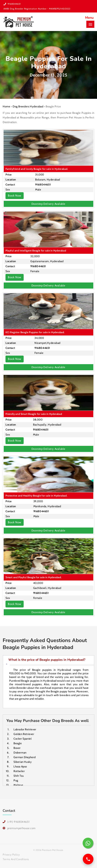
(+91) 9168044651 (18, 822)
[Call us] (88, 859)
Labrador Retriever (25, 729)
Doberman (20, 753)
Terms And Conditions (16, 859)
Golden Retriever (24, 734)
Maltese (18, 785)
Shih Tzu (19, 776)
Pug (16, 780)
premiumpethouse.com (21, 828)
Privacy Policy (11, 855)
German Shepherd (25, 757)
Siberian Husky (23, 762)
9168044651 (14, 4)
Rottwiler (19, 771)
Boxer (17, 748)
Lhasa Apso (20, 767)
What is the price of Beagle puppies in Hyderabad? (47, 660)
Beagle (18, 743)
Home (6, 106)
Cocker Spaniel (23, 739)
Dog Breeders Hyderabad (28, 106)
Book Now (15, 196)
